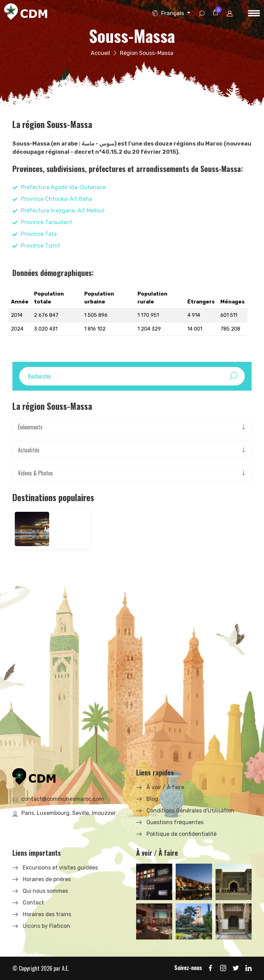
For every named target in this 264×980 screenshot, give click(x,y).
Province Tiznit (41, 246)
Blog (152, 799)
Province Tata (39, 234)
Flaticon (60, 926)
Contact (33, 903)
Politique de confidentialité (181, 834)
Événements (30, 427)
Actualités (29, 450)
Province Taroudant (47, 222)
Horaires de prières (47, 879)
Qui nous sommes (45, 891)
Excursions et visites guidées (60, 868)
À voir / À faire (165, 787)
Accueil (100, 53)
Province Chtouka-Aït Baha (57, 199)
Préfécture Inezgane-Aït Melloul (63, 211)
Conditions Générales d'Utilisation (190, 811)
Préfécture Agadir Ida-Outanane (63, 187)
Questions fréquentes (175, 822)
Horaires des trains (47, 914)
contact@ (63, 799)
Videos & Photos (35, 473)
